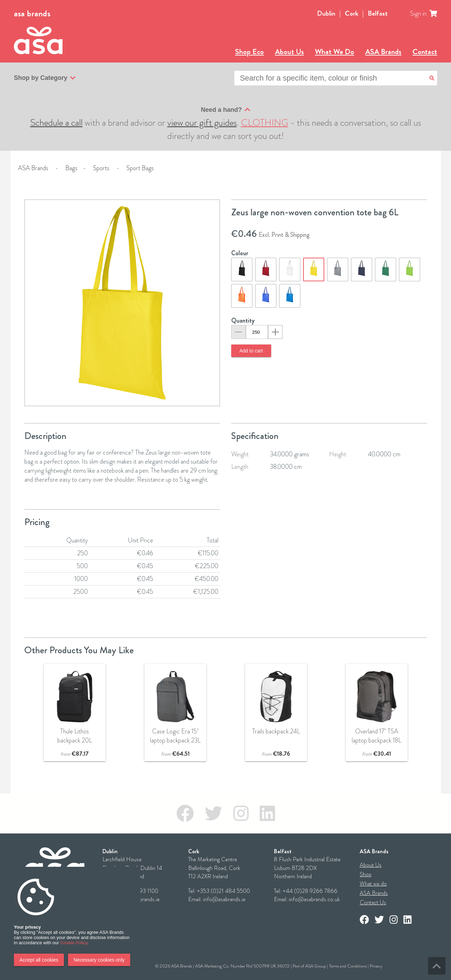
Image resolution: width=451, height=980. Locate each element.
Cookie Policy (74, 943)
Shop (366, 874)
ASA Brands (383, 52)
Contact (425, 52)
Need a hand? (225, 110)
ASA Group (315, 966)
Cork (352, 13)
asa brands (32, 14)
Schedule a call (56, 123)
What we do (373, 884)
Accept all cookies (39, 960)
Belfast (378, 13)
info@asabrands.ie (224, 899)
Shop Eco (249, 52)
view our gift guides (202, 123)
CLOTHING (265, 123)
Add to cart (251, 351)
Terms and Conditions (348, 966)
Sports (101, 168)
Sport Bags (140, 168)
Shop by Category (45, 78)
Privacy (376, 966)
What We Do (335, 52)
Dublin (326, 13)
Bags (71, 168)
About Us (289, 52)
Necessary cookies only (99, 960)
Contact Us (373, 902)
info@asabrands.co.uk (314, 899)
